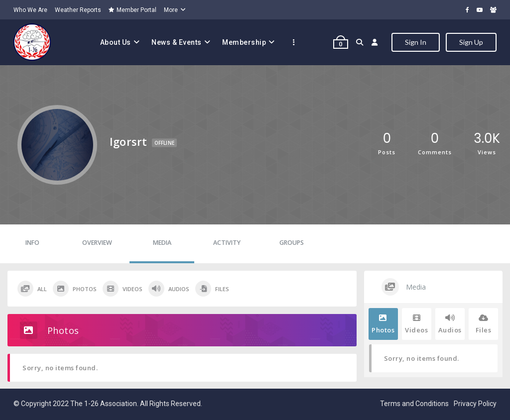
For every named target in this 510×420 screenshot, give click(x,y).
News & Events (177, 42)
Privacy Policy (475, 404)
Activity (227, 243)
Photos (75, 289)
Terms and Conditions (414, 404)
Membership (244, 42)
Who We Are (30, 10)
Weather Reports (78, 10)
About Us (116, 42)
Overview (97, 243)
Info (32, 243)
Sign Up (471, 42)
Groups (292, 243)
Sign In (416, 42)
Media (162, 243)
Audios (169, 289)
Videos (123, 289)
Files (212, 289)
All (32, 289)
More (171, 10)
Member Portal (132, 10)
